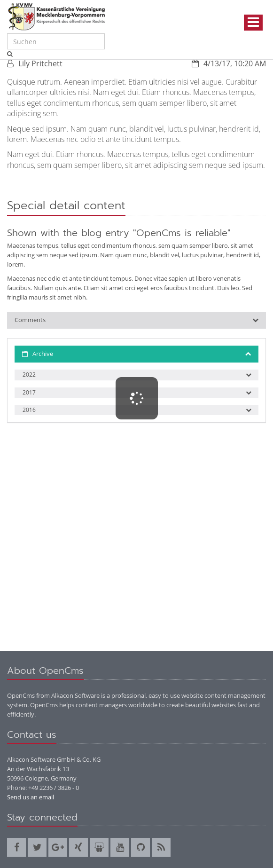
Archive (43, 354)
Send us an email (31, 797)
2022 (29, 375)
